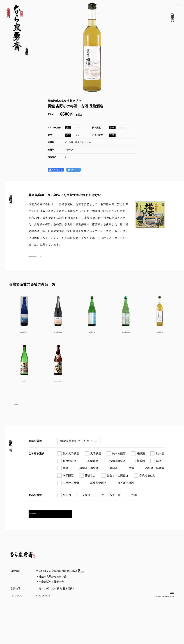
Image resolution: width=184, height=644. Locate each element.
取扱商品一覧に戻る (27, 425)
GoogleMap (88, 595)
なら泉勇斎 (18, 28)
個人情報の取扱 (165, 616)
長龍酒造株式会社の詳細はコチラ (47, 256)
